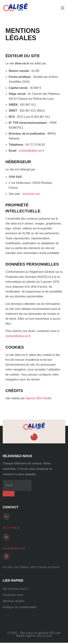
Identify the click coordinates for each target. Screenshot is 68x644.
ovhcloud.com (31, 194)
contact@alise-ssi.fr (32, 151)
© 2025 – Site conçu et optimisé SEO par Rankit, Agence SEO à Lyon (34, 634)
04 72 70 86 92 (11, 528)
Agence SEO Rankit (38, 398)
